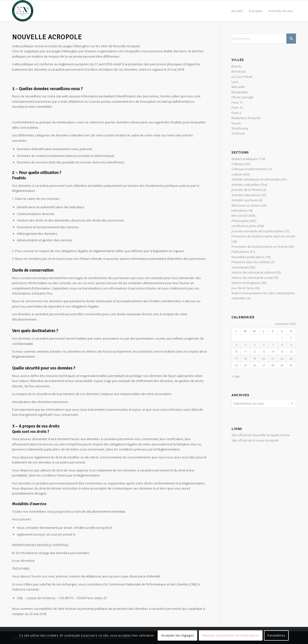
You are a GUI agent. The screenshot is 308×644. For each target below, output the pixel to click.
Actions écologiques (246, 283)
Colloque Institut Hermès (249, 169)
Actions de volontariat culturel (253, 272)
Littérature (239, 210)
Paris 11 (237, 102)
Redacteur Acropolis (246, 118)
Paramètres (276, 635)
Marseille (238, 87)
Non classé (240, 215)
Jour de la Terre (243, 288)
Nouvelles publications (248, 257)
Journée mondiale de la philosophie (257, 231)
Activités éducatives (246, 195)
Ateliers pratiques (244, 159)
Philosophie (240, 221)
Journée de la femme (247, 190)
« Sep (236, 376)
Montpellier (240, 92)
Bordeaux (239, 71)
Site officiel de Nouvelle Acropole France (261, 434)
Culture (237, 174)
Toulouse (238, 133)
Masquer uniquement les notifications (231, 635)
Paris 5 (236, 113)
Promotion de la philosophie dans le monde (263, 236)
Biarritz (237, 66)
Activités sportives (245, 200)
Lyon (235, 82)
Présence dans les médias (251, 262)
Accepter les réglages (178, 635)
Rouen (236, 123)
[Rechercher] (264, 39)
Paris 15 (237, 107)
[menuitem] (237, 11)
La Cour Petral (242, 77)
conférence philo (244, 226)
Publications (240, 252)
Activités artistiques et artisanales (256, 179)
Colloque (238, 164)
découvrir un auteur (246, 205)
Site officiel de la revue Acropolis (255, 440)
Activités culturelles (245, 185)
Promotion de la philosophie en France (260, 247)
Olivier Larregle (243, 97)
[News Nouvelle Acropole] (23, 11)
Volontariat (240, 267)
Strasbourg (240, 128)
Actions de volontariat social (252, 278)
